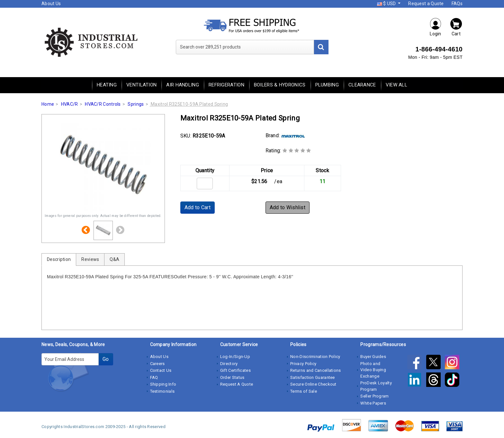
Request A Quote (237, 384)
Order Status (232, 377)
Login (436, 27)
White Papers (373, 403)
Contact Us (161, 370)
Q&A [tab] (114, 259)
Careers (157, 364)
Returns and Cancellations (316, 370)
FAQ (154, 377)
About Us (51, 4)
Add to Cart (198, 207)
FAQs (457, 4)
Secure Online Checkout (313, 384)
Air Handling (183, 85)
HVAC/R (70, 104)
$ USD (387, 4)
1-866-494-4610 (439, 49)
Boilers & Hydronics (280, 85)
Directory (229, 364)
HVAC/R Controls (103, 104)
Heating (107, 85)
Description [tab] (59, 259)
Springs (136, 104)
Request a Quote (426, 4)
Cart (456, 27)
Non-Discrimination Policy (315, 357)
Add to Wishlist (288, 207)
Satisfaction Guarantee (313, 377)
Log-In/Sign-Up (235, 357)
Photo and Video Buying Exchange (373, 370)
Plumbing (327, 85)
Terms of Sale (304, 391)
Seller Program (374, 396)
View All (396, 85)
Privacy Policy (303, 364)
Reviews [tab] (90, 259)
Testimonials (162, 391)
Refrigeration (226, 85)
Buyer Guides (373, 357)
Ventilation (141, 85)
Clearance (362, 85)
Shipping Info (163, 384)
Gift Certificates (235, 370)
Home (48, 104)
